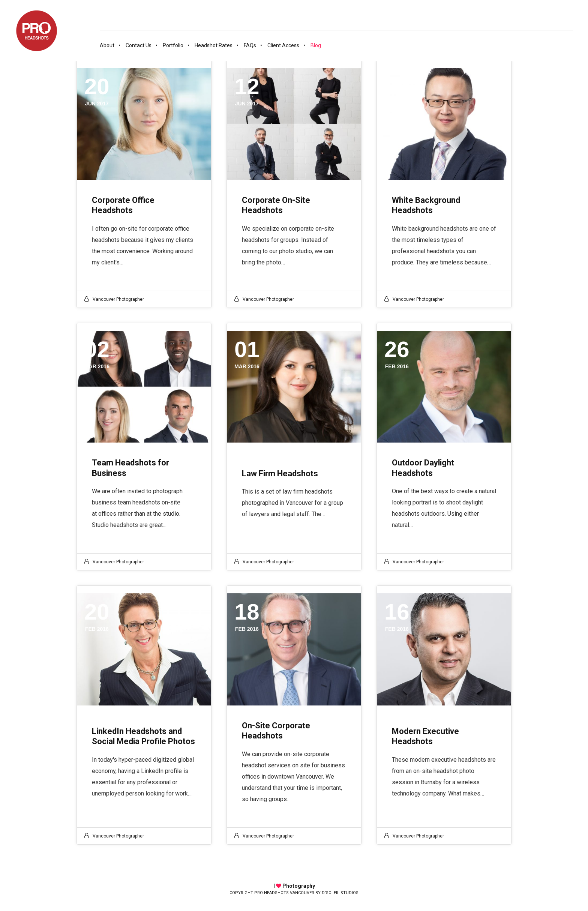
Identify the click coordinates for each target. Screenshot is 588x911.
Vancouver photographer (118, 299)
